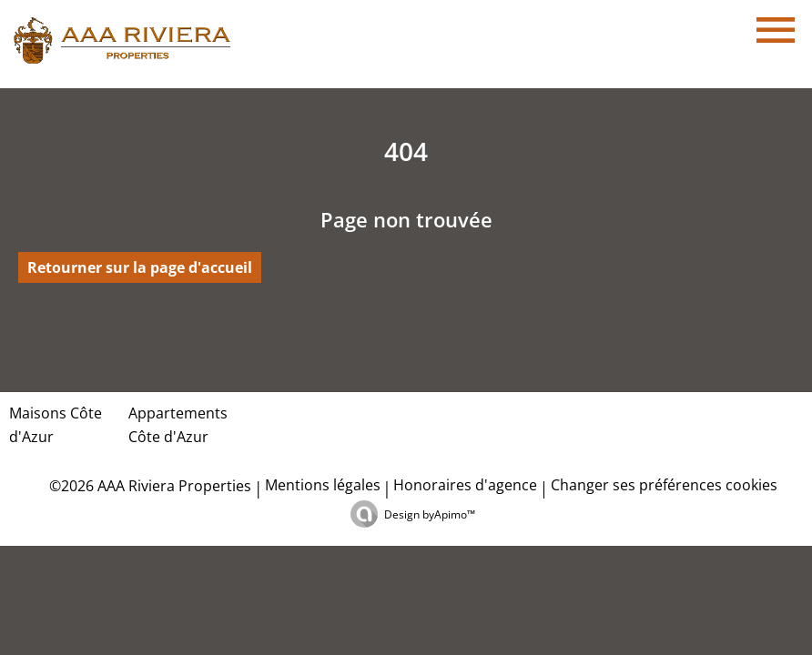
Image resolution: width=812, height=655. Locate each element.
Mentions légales (323, 485)
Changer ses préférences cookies (664, 485)
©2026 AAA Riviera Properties (148, 486)
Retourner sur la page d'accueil (140, 267)
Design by (430, 514)
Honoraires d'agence (465, 485)
